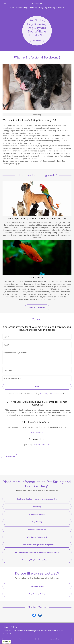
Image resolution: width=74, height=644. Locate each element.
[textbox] (37, 337)
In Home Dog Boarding (37, 514)
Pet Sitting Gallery (37, 586)
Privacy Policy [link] (44, 394)
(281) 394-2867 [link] (37, 3)
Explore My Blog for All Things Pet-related (37, 560)
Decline (19, 639)
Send (37, 387)
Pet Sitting (37, 507)
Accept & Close (55, 639)
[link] (37, 8)
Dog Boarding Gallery (37, 594)
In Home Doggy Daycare (37, 529)
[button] (8, 3)
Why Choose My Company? (37, 537)
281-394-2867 (37, 41)
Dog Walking (37, 522)
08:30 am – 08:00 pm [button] (41, 445)
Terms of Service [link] (56, 394)
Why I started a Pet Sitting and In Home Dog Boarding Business (37, 552)
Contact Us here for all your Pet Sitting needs (37, 545)
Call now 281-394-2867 (37, 307)
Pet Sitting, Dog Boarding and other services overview (37, 499)
